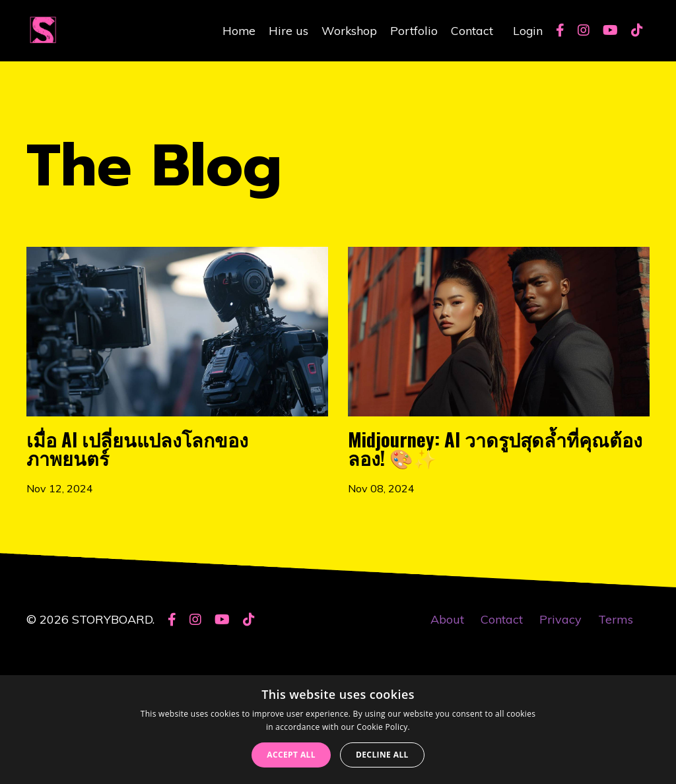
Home (237, 30)
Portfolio (413, 30)
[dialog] (338, 730)
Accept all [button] (291, 755)
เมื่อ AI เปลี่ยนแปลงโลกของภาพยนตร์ (174, 493)
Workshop (348, 30)
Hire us (287, 30)
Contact (471, 30)
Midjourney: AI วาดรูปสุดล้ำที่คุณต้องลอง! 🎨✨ (491, 514)
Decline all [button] (382, 755)
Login (527, 30)
